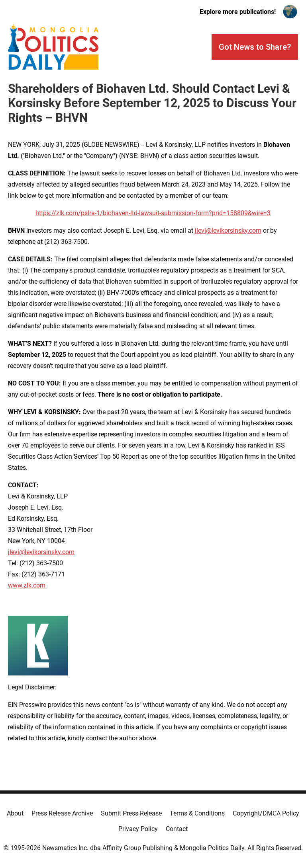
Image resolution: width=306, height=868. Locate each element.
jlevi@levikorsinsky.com (228, 231)
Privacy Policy (138, 829)
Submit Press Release (131, 813)
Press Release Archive (62, 813)
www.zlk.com (27, 585)
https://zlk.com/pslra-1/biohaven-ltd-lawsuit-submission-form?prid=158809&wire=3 (153, 213)
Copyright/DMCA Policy (266, 813)
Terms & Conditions (197, 813)
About (15, 813)
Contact (177, 829)
